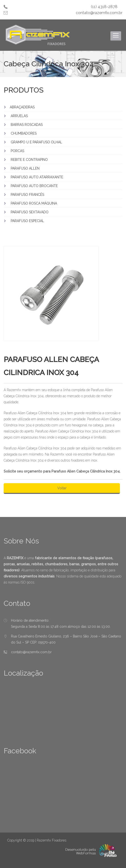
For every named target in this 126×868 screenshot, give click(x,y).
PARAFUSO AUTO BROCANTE (34, 186)
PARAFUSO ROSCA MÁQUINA (34, 203)
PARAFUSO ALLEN (25, 168)
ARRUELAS (19, 116)
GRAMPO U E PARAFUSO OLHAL (36, 142)
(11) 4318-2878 (104, 7)
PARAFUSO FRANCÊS (27, 195)
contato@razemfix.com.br (99, 13)
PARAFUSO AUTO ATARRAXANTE (37, 177)
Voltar (62, 488)
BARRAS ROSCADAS (27, 125)
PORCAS (17, 151)
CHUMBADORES (24, 133)
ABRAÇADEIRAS (22, 107)
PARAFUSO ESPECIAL (27, 221)
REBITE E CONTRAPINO (29, 160)
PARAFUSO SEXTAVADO (30, 212)
